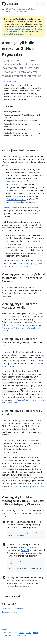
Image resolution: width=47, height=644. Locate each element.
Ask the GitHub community (14, 609)
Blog (25, 635)
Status (36, 633)
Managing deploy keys (17, 181)
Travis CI (6, 513)
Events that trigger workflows (31, 400)
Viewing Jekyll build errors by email (22, 412)
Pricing (5, 635)
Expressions (12, 403)
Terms (22, 633)
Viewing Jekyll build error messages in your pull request (23, 342)
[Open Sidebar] (3, 10)
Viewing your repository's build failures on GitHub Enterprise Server (23, 278)
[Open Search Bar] (37, 4)
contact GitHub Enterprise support (17, 34)
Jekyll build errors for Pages (16, 11)
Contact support (9, 612)
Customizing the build (16, 199)
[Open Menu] (43, 4)
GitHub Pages (11, 9)
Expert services (15, 635)
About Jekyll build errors (20, 150)
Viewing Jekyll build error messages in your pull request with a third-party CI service (23, 501)
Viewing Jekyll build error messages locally (19, 306)
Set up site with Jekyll (27, 9)
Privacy (29, 633)
